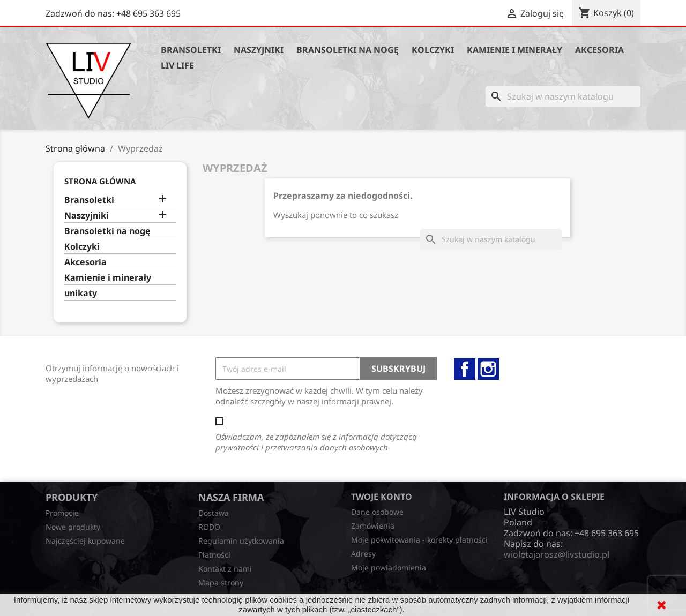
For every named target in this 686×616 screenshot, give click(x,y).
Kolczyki (433, 50)
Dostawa (214, 513)
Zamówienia (373, 526)
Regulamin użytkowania (241, 541)
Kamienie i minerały (514, 50)
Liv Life (177, 65)
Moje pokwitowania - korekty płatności (419, 540)
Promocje (62, 513)
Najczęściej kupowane (85, 541)
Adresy (363, 554)
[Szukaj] (563, 96)
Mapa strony (221, 583)
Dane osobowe (377, 512)
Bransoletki (191, 50)
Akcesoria (599, 50)
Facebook (465, 369)
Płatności (214, 555)
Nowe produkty (73, 527)
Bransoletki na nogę (348, 50)
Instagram (488, 369)
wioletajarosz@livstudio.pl (557, 554)
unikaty (81, 293)
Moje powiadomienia (389, 568)
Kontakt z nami (225, 569)
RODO (209, 527)
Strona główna (100, 181)
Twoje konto (382, 497)
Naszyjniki (259, 50)
